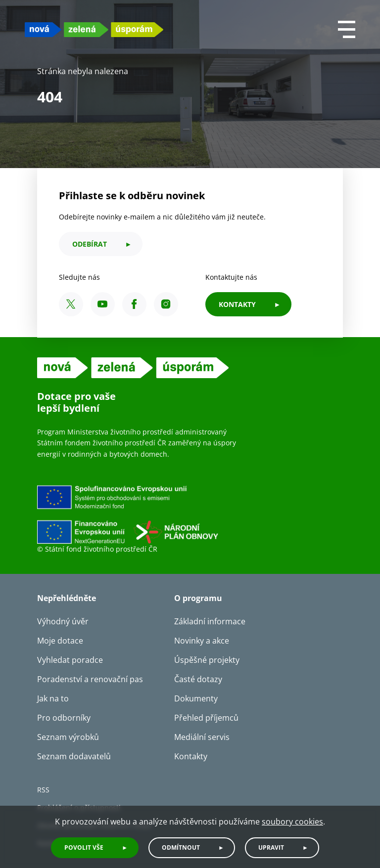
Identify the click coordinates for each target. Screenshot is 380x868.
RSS (43, 790)
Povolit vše (84, 847)
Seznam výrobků (68, 737)
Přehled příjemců (206, 718)
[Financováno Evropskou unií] (173, 514)
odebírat (90, 244)
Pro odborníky (64, 718)
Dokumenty (196, 698)
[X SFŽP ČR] (71, 304)
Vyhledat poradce (70, 660)
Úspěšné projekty (207, 660)
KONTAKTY (237, 304)
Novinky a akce (202, 641)
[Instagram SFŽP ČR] (166, 304)
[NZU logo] (94, 29)
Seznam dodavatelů (74, 756)
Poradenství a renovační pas (90, 679)
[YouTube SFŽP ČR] (103, 304)
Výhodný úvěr (63, 621)
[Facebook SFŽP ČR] (134, 304)
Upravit (271, 847)
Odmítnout (181, 847)
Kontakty (191, 756)
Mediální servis (202, 737)
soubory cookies (292, 822)
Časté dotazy (198, 679)
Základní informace (210, 621)
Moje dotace (60, 641)
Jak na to (53, 698)
